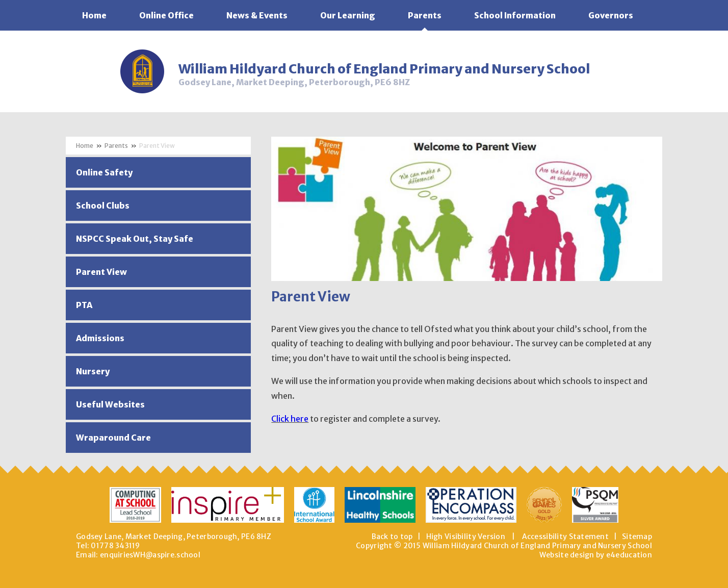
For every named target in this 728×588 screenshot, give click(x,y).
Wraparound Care (113, 438)
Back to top (392, 536)
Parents (116, 146)
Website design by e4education (596, 555)
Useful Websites (110, 404)
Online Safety (104, 172)
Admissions (100, 338)
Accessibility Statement (565, 536)
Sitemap (637, 536)
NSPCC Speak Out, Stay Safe (135, 239)
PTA (84, 305)
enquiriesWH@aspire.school (150, 555)
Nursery (93, 371)
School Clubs (103, 206)
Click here (290, 419)
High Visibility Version (466, 536)
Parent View (157, 146)
